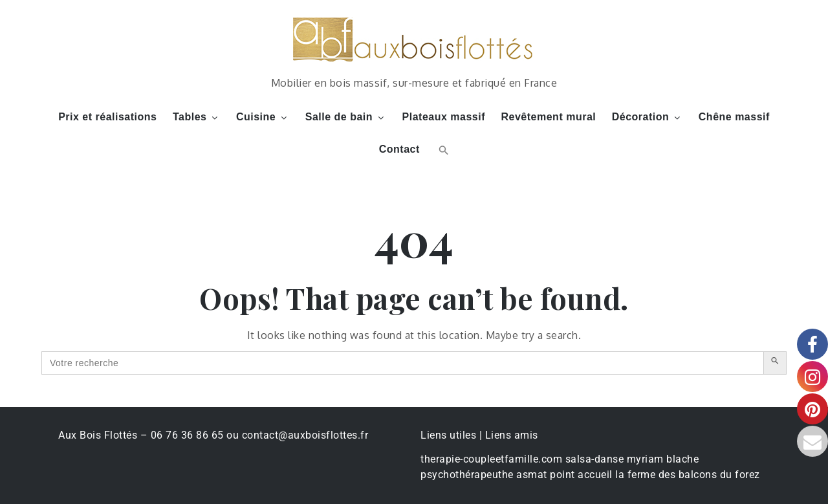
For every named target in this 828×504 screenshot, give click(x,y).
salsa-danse (595, 459)
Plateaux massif (444, 117)
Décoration (648, 117)
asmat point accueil (564, 475)
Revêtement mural (549, 117)
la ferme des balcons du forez (688, 475)
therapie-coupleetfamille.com (491, 459)
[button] (442, 149)
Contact (399, 149)
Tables (197, 117)
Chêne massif (734, 117)
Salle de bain (346, 117)
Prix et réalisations (107, 117)
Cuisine (263, 117)
